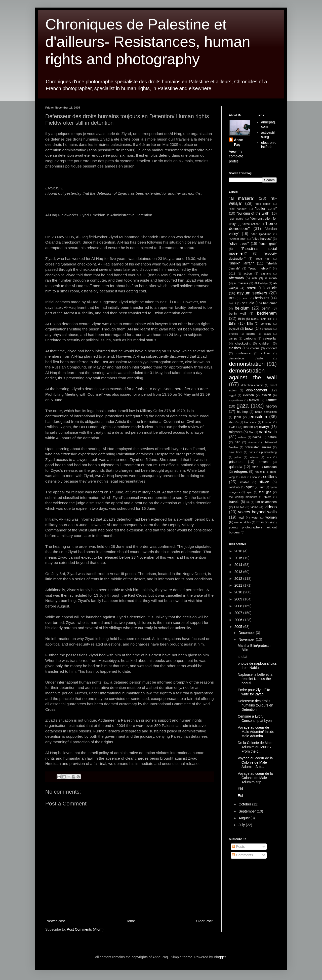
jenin (238, 417)
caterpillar (270, 339)
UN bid (239, 507)
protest (264, 462)
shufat (243, 657)
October (245, 804)
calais (267, 334)
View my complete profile (236, 156)
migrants (236, 432)
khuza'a (234, 422)
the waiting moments (243, 497)
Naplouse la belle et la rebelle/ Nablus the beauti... (255, 679)
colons (255, 348)
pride (269, 457)
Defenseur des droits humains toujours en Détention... (255, 705)
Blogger (220, 957)
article (272, 288)
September (248, 811)
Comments (243, 855)
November (247, 639)
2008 (239, 606)
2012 (239, 579)
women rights (243, 522)
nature (272, 437)
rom (243, 477)
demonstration (247, 364)
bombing (266, 324)
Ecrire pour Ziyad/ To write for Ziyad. (254, 692)
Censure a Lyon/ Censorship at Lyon (255, 718)
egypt (232, 395)
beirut (232, 303)
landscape (250, 422)
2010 (239, 592)
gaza (243, 406)
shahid (245, 482)
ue (248, 502)
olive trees (236, 452)
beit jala (248, 303)
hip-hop (242, 412)
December (247, 633)
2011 (239, 585)
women (271, 517)
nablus (242, 437)
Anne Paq (238, 142)
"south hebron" (260, 268)
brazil (249, 328)
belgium (242, 308)
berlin (266, 308)
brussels (267, 329)
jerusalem (258, 417)
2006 (239, 620)
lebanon (267, 422)
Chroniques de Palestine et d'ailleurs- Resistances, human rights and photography (148, 42)
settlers (270, 477)
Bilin (250, 324)
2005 (239, 627)
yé (271, 522)
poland (238, 457)
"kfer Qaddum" (261, 234)
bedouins (262, 298)
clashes (235, 348)
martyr (264, 427)
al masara (241, 283)
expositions (236, 400)
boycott (234, 329)
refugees (241, 471)
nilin (237, 442)
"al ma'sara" (242, 198)
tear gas (265, 492)
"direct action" (251, 224)
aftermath (236, 278)
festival (254, 400)
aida (255, 278)
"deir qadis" (236, 219)
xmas (260, 522)
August (244, 818)
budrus (251, 334)
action (248, 274)
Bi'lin (241, 319)
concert (272, 348)
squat (250, 487)
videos (271, 507)
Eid (240, 789)
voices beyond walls (257, 512)
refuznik (260, 472)
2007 (239, 613)
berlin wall (237, 314)
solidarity (234, 487)
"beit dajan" (263, 204)
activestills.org (268, 135)
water (255, 518)
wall (241, 518)
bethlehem (267, 313)
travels (234, 502)
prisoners (236, 462)
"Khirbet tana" (238, 239)
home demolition (266, 412)
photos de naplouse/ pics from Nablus (257, 666)
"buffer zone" (266, 209)
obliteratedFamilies (258, 447)
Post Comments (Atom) (85, 929)
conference (243, 353)
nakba (257, 437)
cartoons (250, 339)
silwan (264, 482)
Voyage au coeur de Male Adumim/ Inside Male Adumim (256, 732)
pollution (254, 457)
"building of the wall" (253, 213)
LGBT (233, 427)
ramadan (270, 467)
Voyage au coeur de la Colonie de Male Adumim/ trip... (255, 778)
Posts (238, 847)
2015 (239, 558)
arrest (251, 288)
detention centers (252, 385)
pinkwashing (269, 452)
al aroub (271, 278)
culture (265, 353)
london (248, 427)
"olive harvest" (262, 239)
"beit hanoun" (238, 209)
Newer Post (56, 921)
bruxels (233, 334)
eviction (248, 395)
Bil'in (233, 323)
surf (262, 487)
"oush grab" (268, 244)
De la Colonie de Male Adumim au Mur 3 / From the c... (255, 747)
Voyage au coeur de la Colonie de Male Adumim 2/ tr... (255, 762)
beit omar (270, 303)
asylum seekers (252, 293)
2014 (239, 565)
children (265, 344)
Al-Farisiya (261, 283)
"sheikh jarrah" (241, 263)
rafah (255, 467)
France (271, 400)
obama (252, 442)
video (254, 507)
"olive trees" (239, 244)
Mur (251, 432)
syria (250, 492)
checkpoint (243, 344)
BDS (232, 298)
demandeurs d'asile (246, 358)
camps (233, 339)
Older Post (204, 921)
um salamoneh (266, 502)
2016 (239, 551)
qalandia (236, 467)
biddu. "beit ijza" (261, 319)
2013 (232, 274)
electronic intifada (269, 145)
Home (130, 921)
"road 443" (263, 259)
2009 (239, 599)
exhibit (266, 395)
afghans (266, 274)
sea (255, 477)
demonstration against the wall (253, 374)
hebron (271, 406)
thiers (268, 497)
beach (246, 298)
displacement (257, 390)
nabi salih (268, 432)
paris (252, 452)
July (242, 825)
